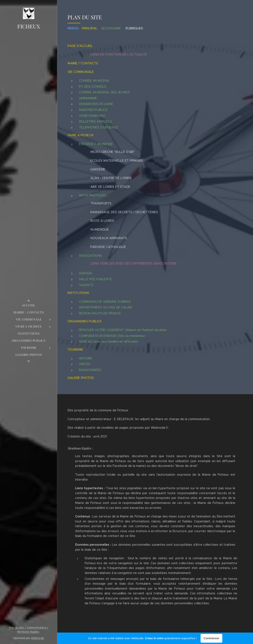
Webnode (38, 638)
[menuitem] (29, 305)
